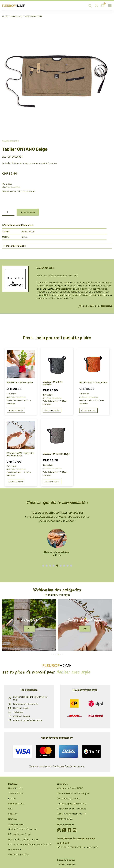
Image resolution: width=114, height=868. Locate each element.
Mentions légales (65, 819)
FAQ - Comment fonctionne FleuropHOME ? (30, 845)
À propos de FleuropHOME (70, 789)
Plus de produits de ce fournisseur (95, 306)
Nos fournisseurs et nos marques (73, 794)
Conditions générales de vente (72, 804)
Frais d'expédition (14, 187)
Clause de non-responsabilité (71, 814)
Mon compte (14, 850)
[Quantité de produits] (8, 212)
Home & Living (15, 789)
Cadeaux (13, 814)
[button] (43, 566)
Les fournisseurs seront (68, 799)
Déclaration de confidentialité (71, 809)
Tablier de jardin (16, 16)
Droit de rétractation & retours (23, 840)
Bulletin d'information (19, 855)
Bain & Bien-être (16, 804)
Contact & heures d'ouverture (23, 830)
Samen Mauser (10, 141)
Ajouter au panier (28, 212)
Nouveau (13, 819)
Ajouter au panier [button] (16, 410)
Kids (10, 809)
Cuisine (12, 799)
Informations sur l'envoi (20, 835)
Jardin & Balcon (16, 794)
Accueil (5, 16)
